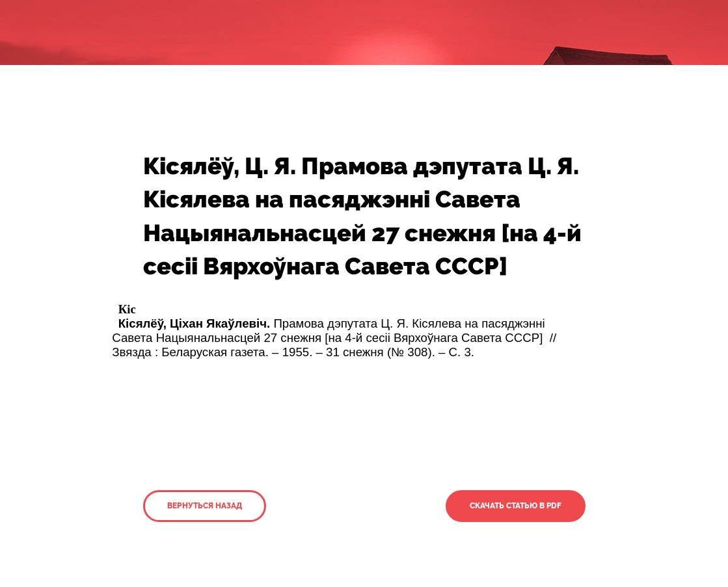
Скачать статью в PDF (516, 506)
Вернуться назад (205, 506)
